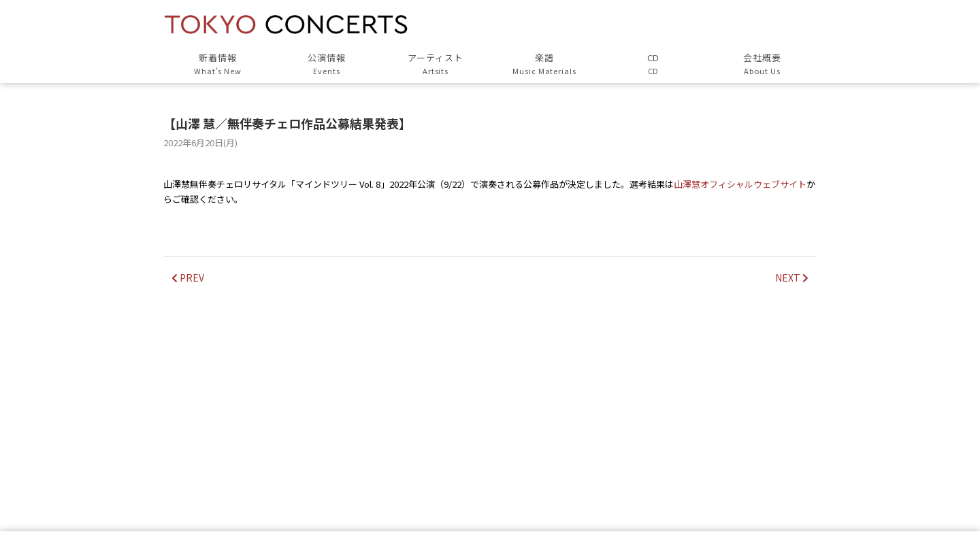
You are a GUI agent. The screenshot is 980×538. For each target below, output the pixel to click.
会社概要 (762, 64)
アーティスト (436, 64)
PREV (188, 278)
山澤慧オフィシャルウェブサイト (740, 184)
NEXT (792, 278)
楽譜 (544, 64)
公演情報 (327, 64)
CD (653, 64)
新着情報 (218, 64)
